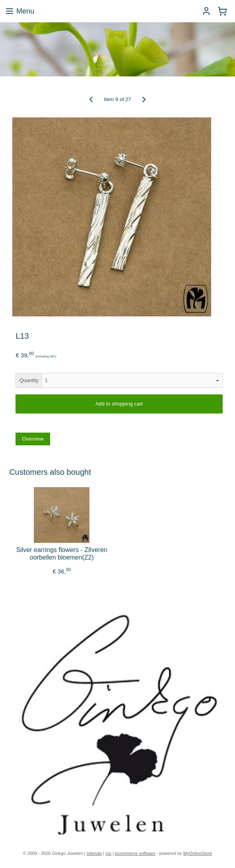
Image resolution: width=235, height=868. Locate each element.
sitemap (94, 853)
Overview (33, 439)
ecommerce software (135, 853)
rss (108, 853)
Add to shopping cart (119, 404)
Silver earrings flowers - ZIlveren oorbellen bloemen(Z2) (62, 554)
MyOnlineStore (198, 853)
